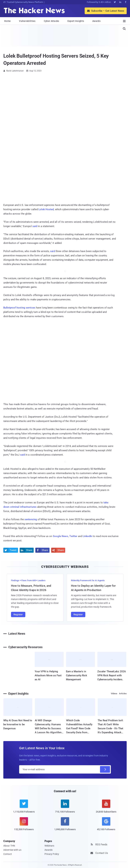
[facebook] (65, 826)
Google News (60, 536)
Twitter (73, 536)
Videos (114, 694)
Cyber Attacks (51, 21)
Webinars (49, 846)
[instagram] (24, 826)
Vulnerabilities (27, 21)
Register (18, 614)
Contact (8, 854)
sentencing (31, 519)
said (35, 226)
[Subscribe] (105, 769)
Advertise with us (12, 850)
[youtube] (106, 808)
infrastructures (28, 507)
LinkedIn (87, 536)
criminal (15, 507)
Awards (96, 21)
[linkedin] (65, 808)
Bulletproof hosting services (19, 308)
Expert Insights (76, 21)
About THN (9, 846)
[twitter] (24, 808)
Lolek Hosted (46, 209)
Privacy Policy (52, 854)
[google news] (106, 824)
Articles (123, 694)
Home (7, 21)
